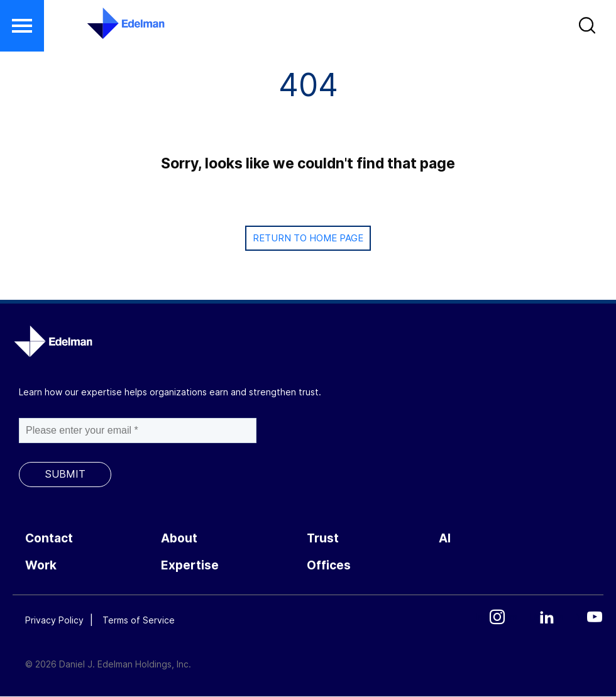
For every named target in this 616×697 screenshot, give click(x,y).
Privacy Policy (54, 620)
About (179, 538)
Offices (329, 565)
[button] (589, 28)
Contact (49, 538)
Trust (323, 538)
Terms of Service (139, 620)
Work (41, 565)
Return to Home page (308, 238)
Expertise (190, 565)
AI (445, 538)
